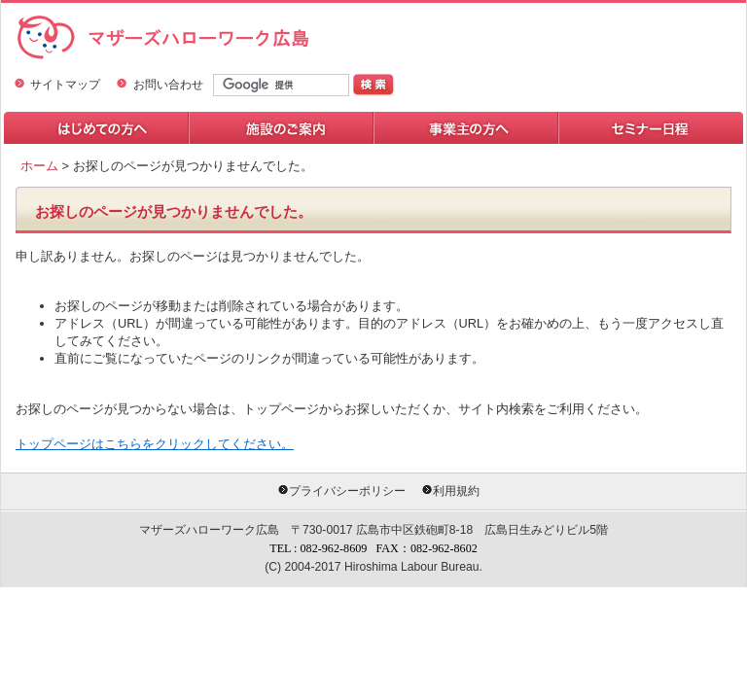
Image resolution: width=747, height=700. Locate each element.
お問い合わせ (168, 85)
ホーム (39, 166)
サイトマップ (65, 85)
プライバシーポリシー (347, 491)
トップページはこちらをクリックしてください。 (155, 444)
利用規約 (456, 491)
